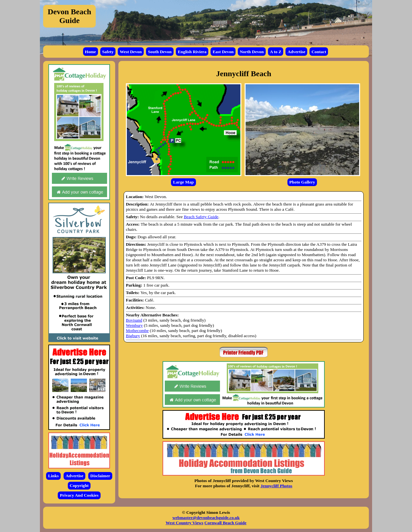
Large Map (183, 182)
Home (91, 52)
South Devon (160, 52)
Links (53, 476)
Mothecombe (137, 331)
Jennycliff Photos (276, 486)
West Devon (131, 52)
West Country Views (184, 523)
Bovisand (134, 320)
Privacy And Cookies (79, 495)
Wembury (134, 325)
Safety (108, 52)
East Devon (223, 52)
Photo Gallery (302, 182)
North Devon (252, 52)
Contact (319, 52)
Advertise (296, 52)
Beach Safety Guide (201, 217)
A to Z (276, 52)
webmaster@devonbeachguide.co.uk (206, 518)
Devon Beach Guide (69, 16)
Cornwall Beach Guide (225, 523)
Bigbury (133, 336)
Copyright (79, 485)
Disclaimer (100, 476)
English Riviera (192, 52)
